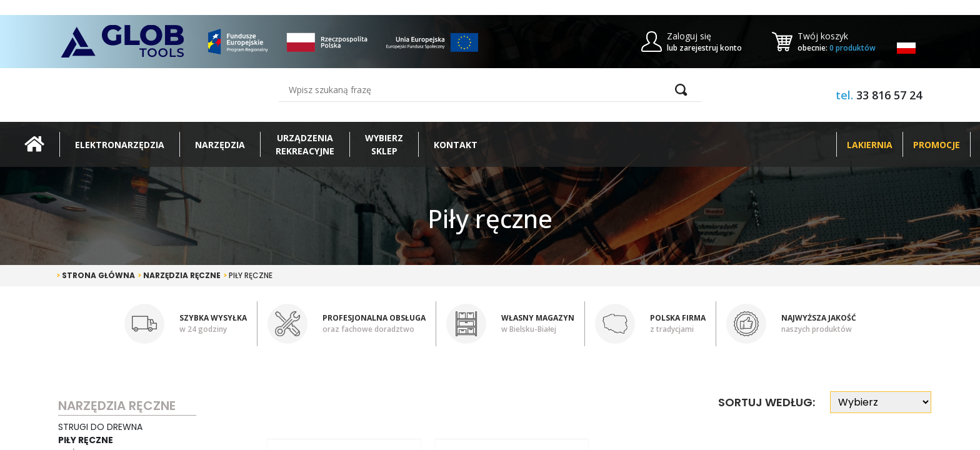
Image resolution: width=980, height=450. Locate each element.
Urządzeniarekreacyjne (305, 144)
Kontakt (456, 145)
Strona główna (96, 275)
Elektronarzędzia (120, 145)
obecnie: (837, 48)
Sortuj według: (767, 402)
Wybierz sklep (384, 144)
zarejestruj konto (711, 48)
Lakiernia (870, 145)
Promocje (937, 145)
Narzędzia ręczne (179, 275)
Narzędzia (220, 145)
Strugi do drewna (100, 427)
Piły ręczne (248, 275)
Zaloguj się (689, 36)
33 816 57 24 (889, 95)
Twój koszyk (823, 36)
